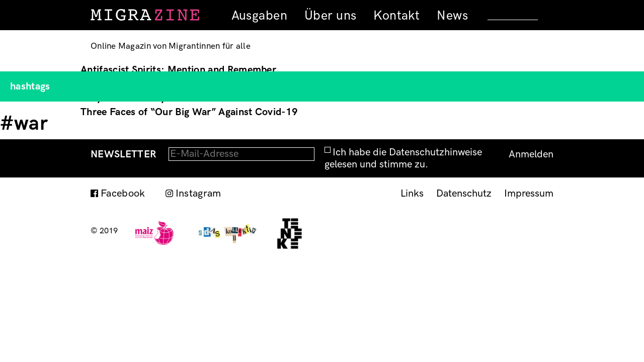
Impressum (529, 194)
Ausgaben (259, 16)
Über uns (330, 16)
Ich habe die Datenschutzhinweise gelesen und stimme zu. (403, 158)
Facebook (123, 194)
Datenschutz (464, 194)
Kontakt (396, 16)
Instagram (198, 194)
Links (412, 194)
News (452, 16)
